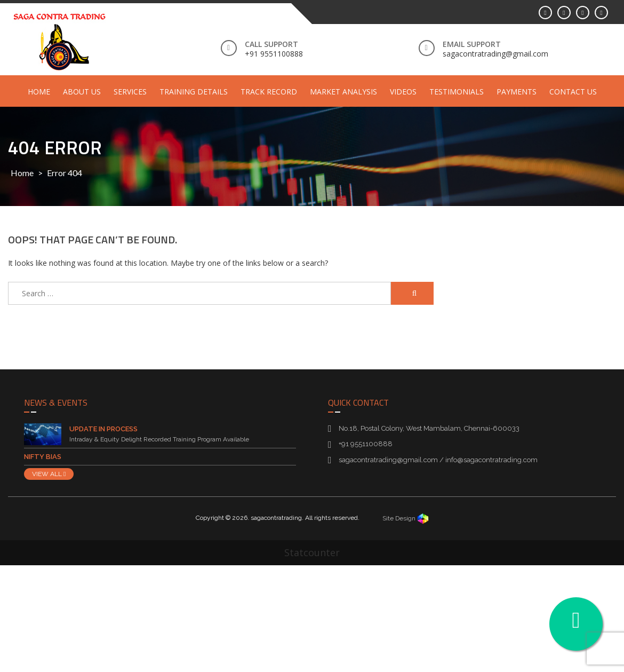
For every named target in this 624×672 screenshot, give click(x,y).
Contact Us (573, 92)
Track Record (269, 92)
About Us (82, 92)
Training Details (194, 92)
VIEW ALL (49, 474)
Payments (517, 92)
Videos (403, 92)
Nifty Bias (43, 457)
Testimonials (457, 92)
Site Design (406, 518)
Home (39, 92)
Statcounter (312, 552)
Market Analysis (343, 92)
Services (130, 92)
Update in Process (103, 429)
